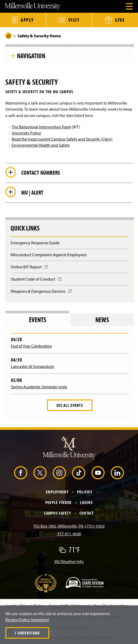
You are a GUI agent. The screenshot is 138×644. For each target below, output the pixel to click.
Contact (87, 513)
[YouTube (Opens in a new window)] (98, 473)
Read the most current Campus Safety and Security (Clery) (62, 139)
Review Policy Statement (27, 620)
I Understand (27, 633)
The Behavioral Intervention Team (41, 127)
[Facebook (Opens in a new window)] (21, 473)
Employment (57, 492)
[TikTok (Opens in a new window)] (79, 473)
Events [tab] (37, 320)
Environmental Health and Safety (41, 145)
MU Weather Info (69, 561)
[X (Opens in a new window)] (40, 473)
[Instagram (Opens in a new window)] (59, 473)
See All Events (70, 405)
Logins (86, 502)
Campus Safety (57, 513)
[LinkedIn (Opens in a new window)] (117, 473)
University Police (26, 133)
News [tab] (102, 320)
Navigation (31, 56)
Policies (85, 492)
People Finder (59, 502)
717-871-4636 (69, 534)
